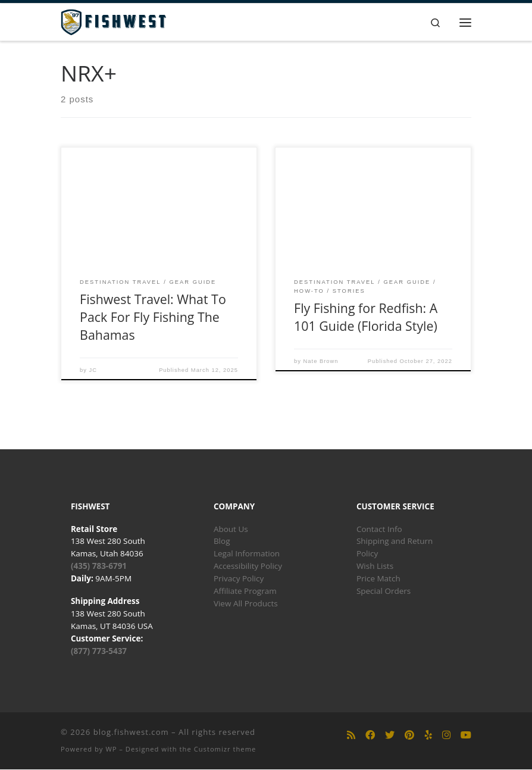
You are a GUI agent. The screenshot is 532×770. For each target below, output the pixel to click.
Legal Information (247, 554)
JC (93, 370)
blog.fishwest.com (131, 732)
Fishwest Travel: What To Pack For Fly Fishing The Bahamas (153, 317)
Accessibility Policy (248, 566)
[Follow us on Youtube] (466, 736)
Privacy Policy (239, 579)
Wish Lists (375, 566)
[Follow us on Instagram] (446, 736)
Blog (222, 541)
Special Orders (384, 591)
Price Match (378, 579)
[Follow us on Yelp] (428, 736)
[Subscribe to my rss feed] (351, 736)
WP (111, 749)
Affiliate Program (245, 591)
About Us (231, 529)
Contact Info (379, 529)
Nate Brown (321, 361)
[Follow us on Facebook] (370, 736)
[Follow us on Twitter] (390, 736)
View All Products (246, 604)
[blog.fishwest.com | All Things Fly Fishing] (114, 21)
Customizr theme (225, 749)
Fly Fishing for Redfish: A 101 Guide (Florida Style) (366, 317)
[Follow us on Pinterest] (409, 736)
